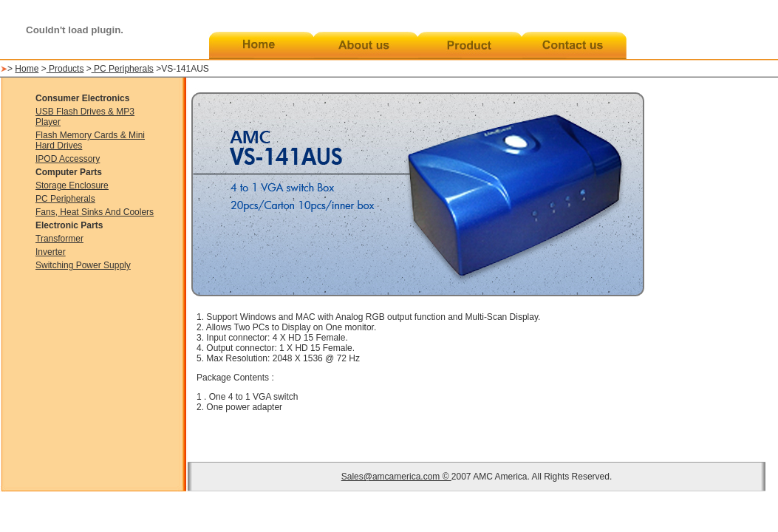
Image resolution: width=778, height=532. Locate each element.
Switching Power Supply (83, 265)
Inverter (51, 252)
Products (65, 69)
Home (27, 69)
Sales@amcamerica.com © (396, 477)
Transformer (59, 239)
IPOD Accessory (68, 159)
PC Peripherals (124, 69)
